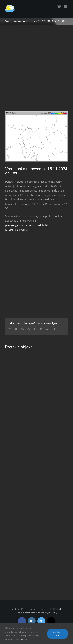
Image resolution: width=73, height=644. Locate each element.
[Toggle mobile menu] (66, 7)
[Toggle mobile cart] (59, 7)
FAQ (55, 613)
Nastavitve (21, 640)
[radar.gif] (36, 137)
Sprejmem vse (58, 634)
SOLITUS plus (57, 609)
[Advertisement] (36, 71)
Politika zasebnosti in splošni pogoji (34, 613)
